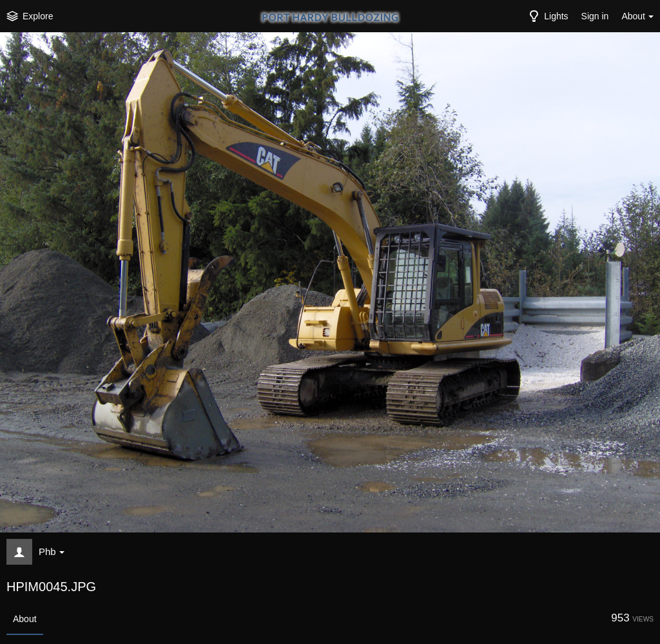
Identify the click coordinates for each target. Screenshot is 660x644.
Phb (52, 551)
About (25, 619)
